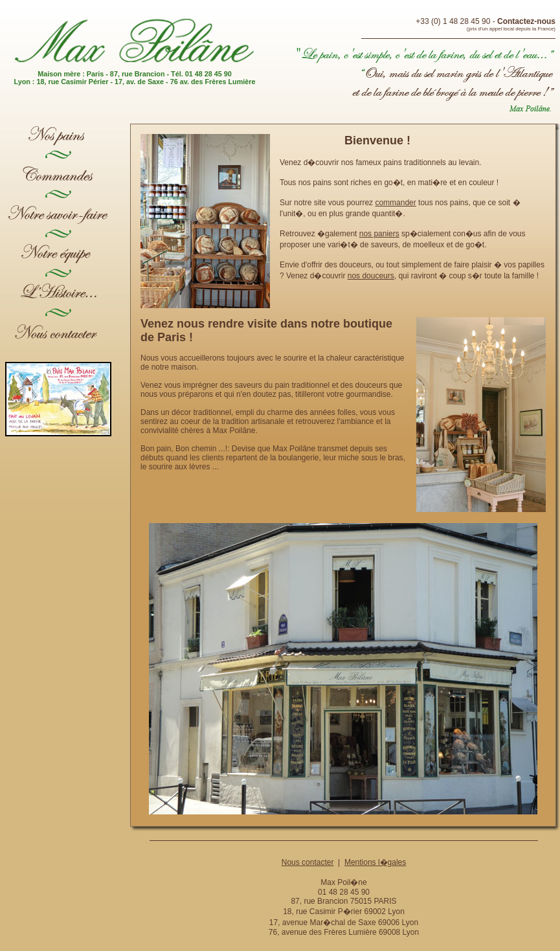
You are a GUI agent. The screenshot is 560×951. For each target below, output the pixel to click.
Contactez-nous (526, 21)
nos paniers (379, 234)
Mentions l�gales (375, 862)
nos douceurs (371, 276)
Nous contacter (308, 862)
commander (395, 203)
